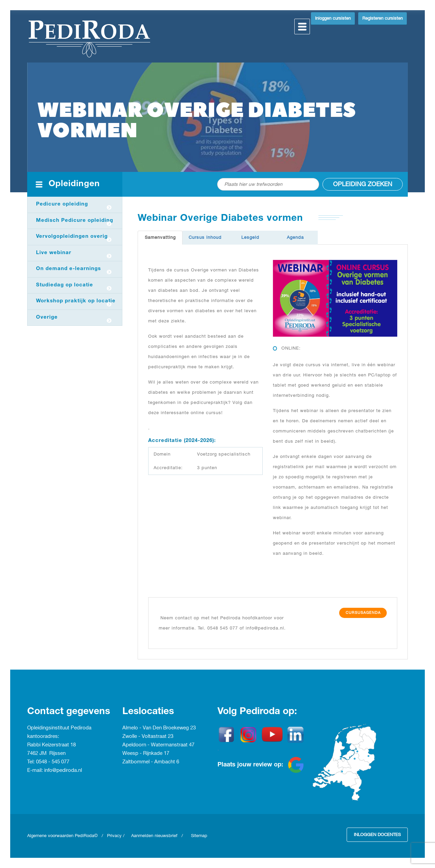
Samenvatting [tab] (160, 237)
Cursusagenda (363, 613)
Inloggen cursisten (333, 18)
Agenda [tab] (295, 237)
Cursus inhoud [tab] (205, 237)
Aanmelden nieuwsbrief (154, 836)
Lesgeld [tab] (250, 237)
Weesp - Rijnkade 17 (146, 754)
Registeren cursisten (382, 18)
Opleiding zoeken (363, 184)
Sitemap (199, 836)
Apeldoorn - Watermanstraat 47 (158, 745)
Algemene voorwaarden (51, 836)
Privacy (114, 836)
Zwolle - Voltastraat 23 (148, 737)
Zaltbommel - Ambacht (149, 762)
